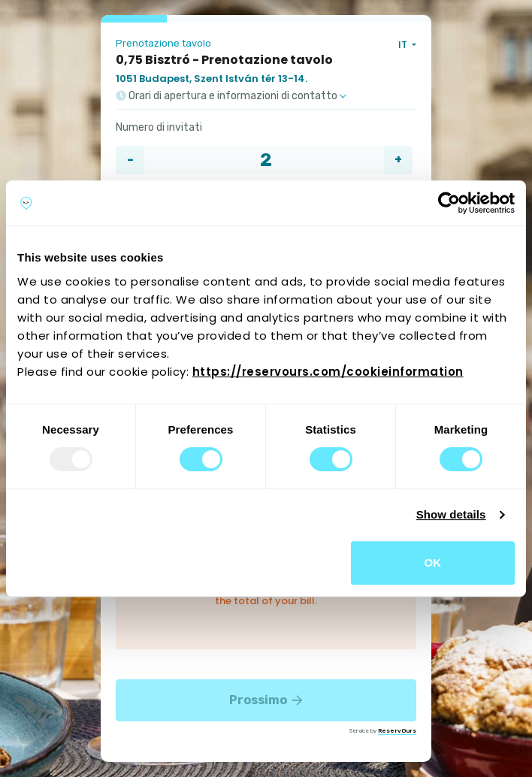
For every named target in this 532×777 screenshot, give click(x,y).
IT (404, 45)
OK (433, 562)
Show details (451, 514)
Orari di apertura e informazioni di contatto (231, 96)
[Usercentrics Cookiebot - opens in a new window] (449, 203)
